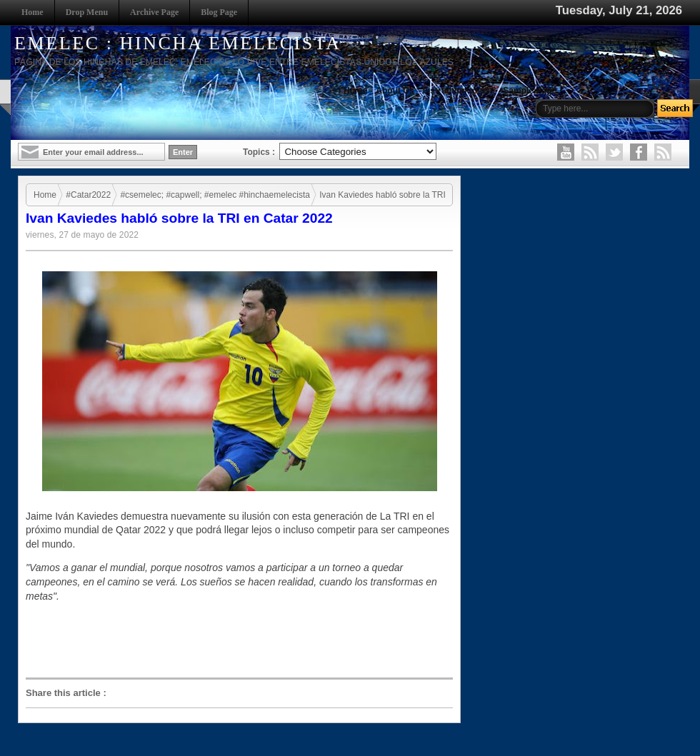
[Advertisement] (243, 640)
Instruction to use (459, 91)
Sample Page (530, 91)
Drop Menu (87, 12)
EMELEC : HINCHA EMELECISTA (178, 43)
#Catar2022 (88, 195)
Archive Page (154, 12)
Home (32, 12)
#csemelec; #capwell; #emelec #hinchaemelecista (215, 195)
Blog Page (219, 12)
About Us (395, 91)
